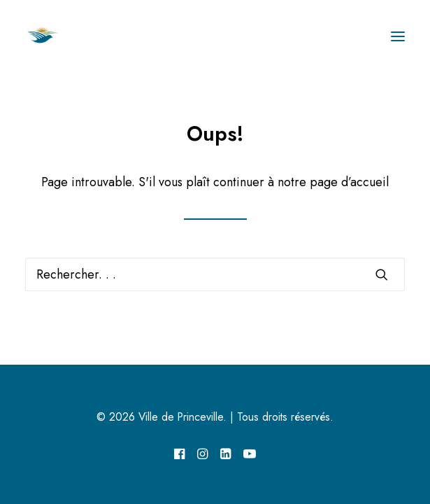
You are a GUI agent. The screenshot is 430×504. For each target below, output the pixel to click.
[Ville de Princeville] (58, 36)
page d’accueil (349, 182)
